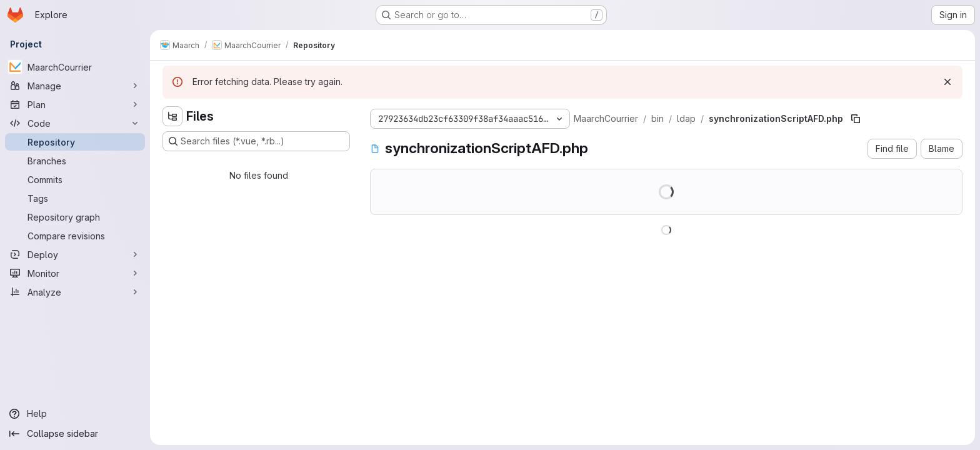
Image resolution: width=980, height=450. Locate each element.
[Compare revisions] (75, 236)
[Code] (75, 123)
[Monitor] (75, 273)
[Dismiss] (947, 82)
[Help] (75, 414)
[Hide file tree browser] (172, 116)
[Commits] (75, 179)
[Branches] (75, 161)
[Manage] (75, 86)
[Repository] (75, 142)
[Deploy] (75, 254)
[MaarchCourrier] (75, 67)
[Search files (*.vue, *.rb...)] (256, 141)
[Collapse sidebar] (75, 434)
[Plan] (75, 104)
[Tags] (75, 198)
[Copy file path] (856, 119)
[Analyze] (75, 292)
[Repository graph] (75, 217)
